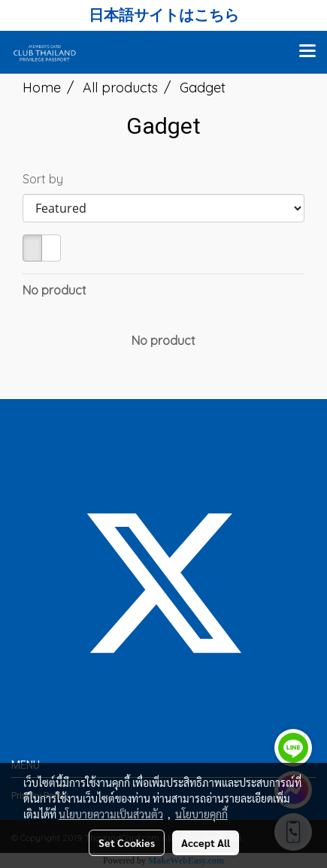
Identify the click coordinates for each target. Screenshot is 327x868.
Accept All (206, 842)
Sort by (47, 179)
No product (54, 290)
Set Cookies (127, 842)
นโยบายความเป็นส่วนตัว (111, 814)
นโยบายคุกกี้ (201, 814)
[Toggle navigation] (307, 52)
